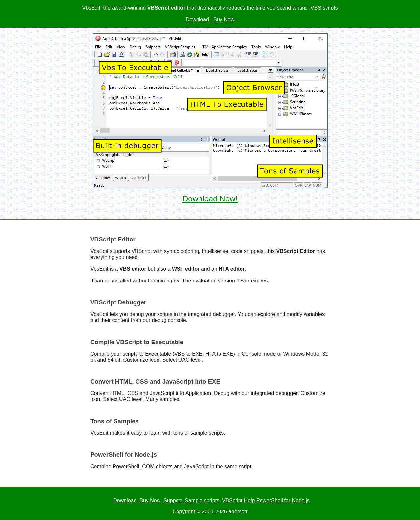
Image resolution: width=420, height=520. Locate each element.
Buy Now (224, 20)
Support (173, 500)
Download (197, 20)
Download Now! (210, 199)
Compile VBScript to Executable (137, 342)
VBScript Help (239, 500)
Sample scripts (202, 500)
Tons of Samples (115, 421)
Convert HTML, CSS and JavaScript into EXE (155, 381)
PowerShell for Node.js (124, 455)
